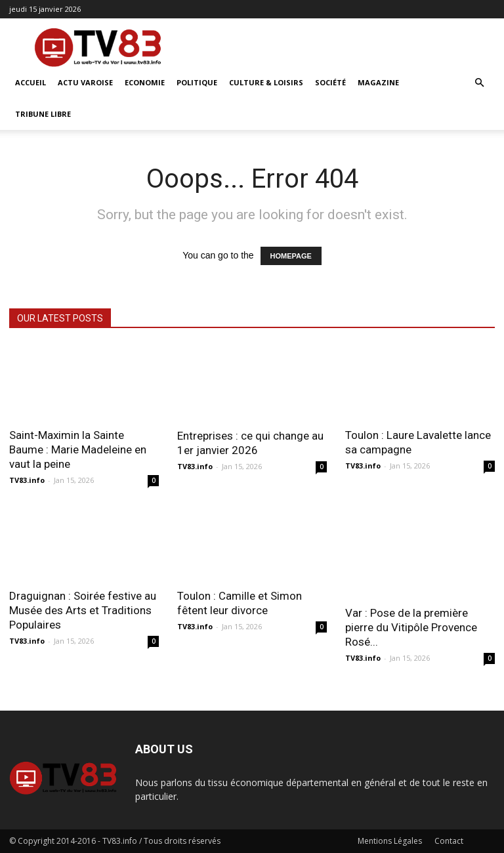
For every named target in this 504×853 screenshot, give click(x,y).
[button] (479, 83)
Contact (449, 841)
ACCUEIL (31, 82)
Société (330, 82)
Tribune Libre (43, 114)
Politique (197, 82)
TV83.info (27, 480)
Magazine (378, 82)
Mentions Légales (390, 841)
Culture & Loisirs (266, 82)
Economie (145, 82)
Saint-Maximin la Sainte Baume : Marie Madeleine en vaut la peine (78, 449)
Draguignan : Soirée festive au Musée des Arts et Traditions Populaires (83, 610)
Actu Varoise (85, 82)
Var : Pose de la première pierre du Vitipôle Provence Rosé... (411, 627)
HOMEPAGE (291, 256)
